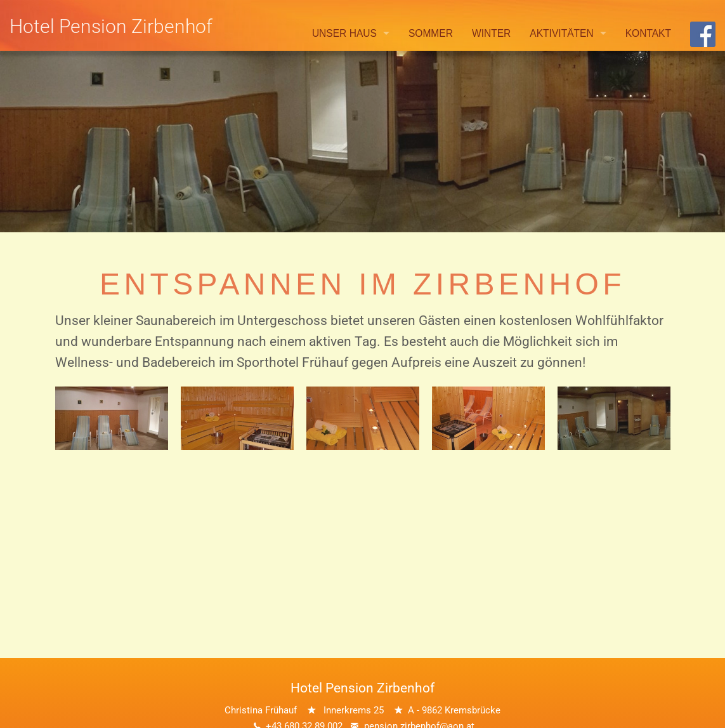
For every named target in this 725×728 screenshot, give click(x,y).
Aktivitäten (561, 33)
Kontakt (648, 33)
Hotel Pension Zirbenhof (111, 26)
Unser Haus (344, 33)
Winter (491, 33)
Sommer (431, 33)
